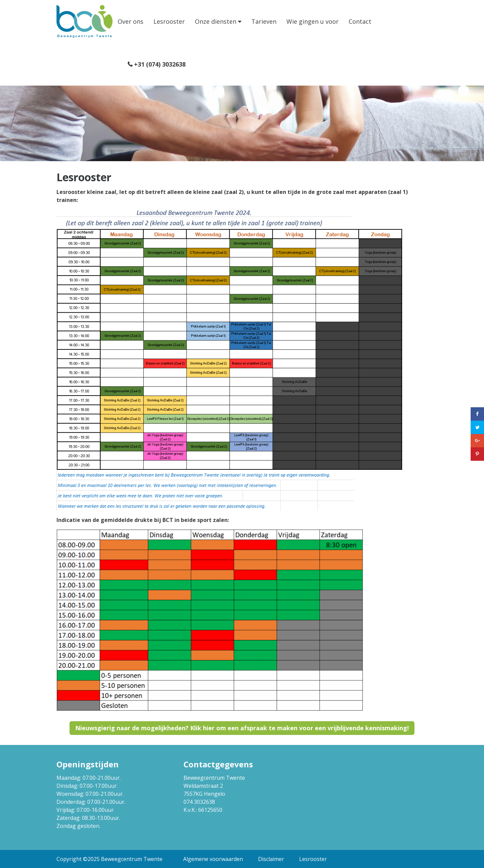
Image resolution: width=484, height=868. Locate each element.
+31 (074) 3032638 (160, 64)
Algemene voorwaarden (213, 859)
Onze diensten (216, 21)
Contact (360, 21)
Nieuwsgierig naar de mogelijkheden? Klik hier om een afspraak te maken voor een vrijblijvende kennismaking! (242, 728)
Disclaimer (271, 859)
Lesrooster (169, 21)
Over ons (131, 21)
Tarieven (264, 21)
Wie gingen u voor (313, 21)
